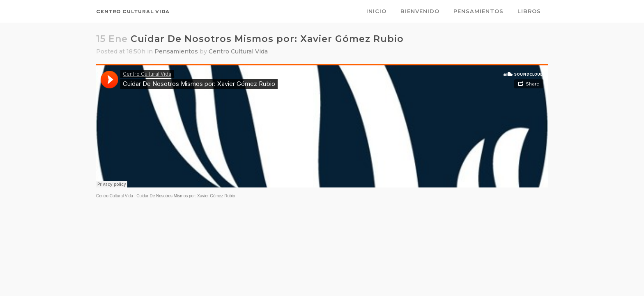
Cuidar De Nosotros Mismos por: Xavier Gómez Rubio (186, 196)
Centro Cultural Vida (238, 51)
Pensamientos (176, 51)
